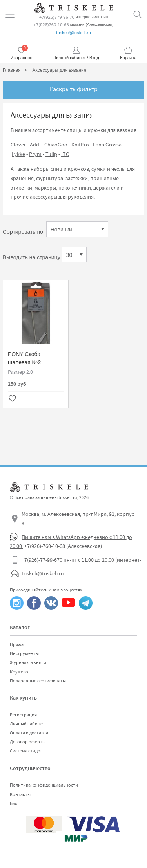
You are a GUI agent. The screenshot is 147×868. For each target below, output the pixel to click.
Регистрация (23, 715)
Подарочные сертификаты (38, 681)
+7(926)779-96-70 (57, 17)
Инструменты (24, 653)
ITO (65, 154)
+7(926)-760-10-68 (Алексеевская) (63, 546)
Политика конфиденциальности (44, 785)
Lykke (18, 154)
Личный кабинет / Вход (76, 58)
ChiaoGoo (56, 145)
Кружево (19, 672)
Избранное (22, 58)
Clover (18, 145)
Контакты (20, 794)
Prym (35, 154)
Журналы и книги (28, 662)
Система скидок (26, 751)
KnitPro (80, 145)
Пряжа (17, 644)
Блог (15, 803)
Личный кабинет (27, 724)
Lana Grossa (107, 145)
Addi (35, 145)
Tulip (51, 154)
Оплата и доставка (29, 733)
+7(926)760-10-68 (51, 25)
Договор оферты (28, 742)
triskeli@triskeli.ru (73, 33)
